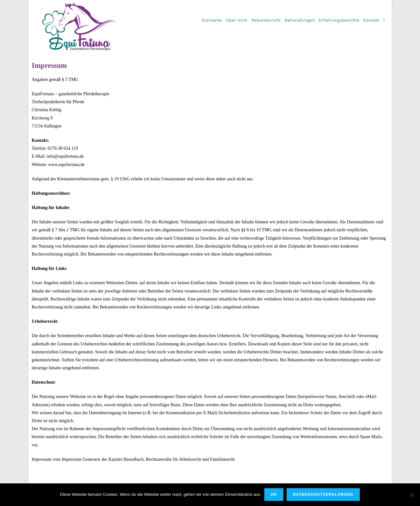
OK (274, 495)
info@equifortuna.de (65, 156)
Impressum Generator (81, 459)
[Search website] (384, 20)
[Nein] (412, 495)
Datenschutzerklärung (324, 495)
